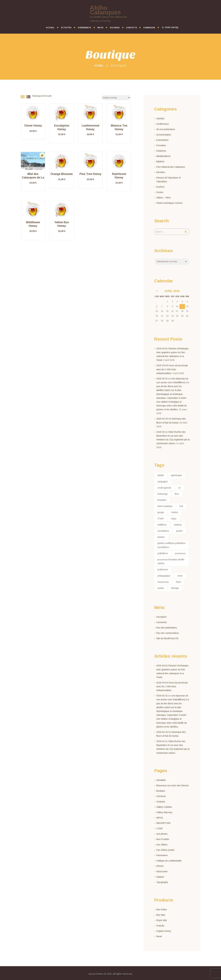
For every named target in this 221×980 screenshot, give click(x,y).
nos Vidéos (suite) (165, 850)
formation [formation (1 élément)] (162, 500)
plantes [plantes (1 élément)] (161, 537)
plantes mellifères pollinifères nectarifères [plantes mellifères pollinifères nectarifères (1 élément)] (172, 545)
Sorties (160, 192)
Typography (162, 882)
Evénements (162, 140)
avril (172, 291)
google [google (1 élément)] (161, 512)
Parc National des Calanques (171, 167)
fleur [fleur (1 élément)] (177, 494)
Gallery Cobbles (164, 807)
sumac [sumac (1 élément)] (161, 588)
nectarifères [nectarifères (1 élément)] (163, 531)
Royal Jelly (162, 920)
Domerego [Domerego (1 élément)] (163, 494)
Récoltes (161, 172)
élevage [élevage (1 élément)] (175, 588)
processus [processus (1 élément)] (180, 553)
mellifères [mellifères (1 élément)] (162, 525)
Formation (161, 145)
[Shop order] (116, 98)
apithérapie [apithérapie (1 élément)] (176, 475)
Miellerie (160, 162)
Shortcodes (162, 871)
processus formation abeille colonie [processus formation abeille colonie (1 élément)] (171, 561)
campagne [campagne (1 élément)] (163, 482)
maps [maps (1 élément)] (174, 519)
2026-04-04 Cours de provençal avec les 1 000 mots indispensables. (172, 369)
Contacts (161, 802)
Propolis (160, 926)
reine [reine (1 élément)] (180, 576)
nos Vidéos (162, 845)
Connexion (162, 622)
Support (160, 877)
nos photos (162, 834)
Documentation (164, 135)
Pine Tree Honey (90, 174)
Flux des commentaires (168, 633)
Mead (159, 936)
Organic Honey (164, 931)
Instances (161, 151)
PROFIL (160, 866)
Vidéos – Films (164, 198)
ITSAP (160, 828)
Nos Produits (163, 839)
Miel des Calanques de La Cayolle (33, 178)
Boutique (161, 791)
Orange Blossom (62, 174)
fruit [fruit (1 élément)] (181, 506)
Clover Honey (33, 126)
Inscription (161, 617)
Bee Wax (161, 915)
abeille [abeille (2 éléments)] (161, 475)
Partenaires (162, 855)
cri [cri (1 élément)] (179, 488)
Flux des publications (167, 628)
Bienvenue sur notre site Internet (172, 785)
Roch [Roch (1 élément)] (178, 582)
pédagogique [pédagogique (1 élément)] (164, 576)
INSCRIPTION (163, 823)
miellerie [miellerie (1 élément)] (178, 525)
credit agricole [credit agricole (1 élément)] (164, 488)
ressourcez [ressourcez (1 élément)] (163, 582)
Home (99, 66)
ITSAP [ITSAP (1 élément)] (161, 519)
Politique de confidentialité (169, 861)
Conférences (163, 124)
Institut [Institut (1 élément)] (175, 512)
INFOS (160, 818)
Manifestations (163, 156)
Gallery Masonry (164, 812)
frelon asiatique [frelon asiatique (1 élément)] (165, 506)
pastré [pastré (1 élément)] (179, 531)
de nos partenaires (166, 129)
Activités (160, 119)
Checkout (161, 796)
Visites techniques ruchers (169, 203)
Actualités (161, 780)
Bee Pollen (162, 910)
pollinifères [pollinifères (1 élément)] (163, 553)
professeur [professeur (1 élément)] (163, 569)
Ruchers (161, 187)
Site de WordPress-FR (167, 638)
